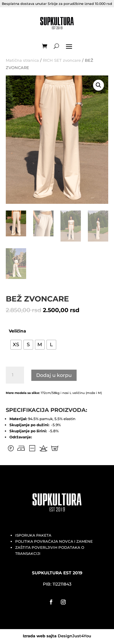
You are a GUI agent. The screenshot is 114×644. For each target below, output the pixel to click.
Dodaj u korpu (54, 375)
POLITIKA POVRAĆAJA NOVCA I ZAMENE (54, 541)
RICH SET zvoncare (62, 60)
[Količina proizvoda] (15, 375)
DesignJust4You (74, 636)
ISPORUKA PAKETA (33, 535)
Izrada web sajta (40, 636)
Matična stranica (22, 60)
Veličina (17, 331)
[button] (98, 85)
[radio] (16, 345)
